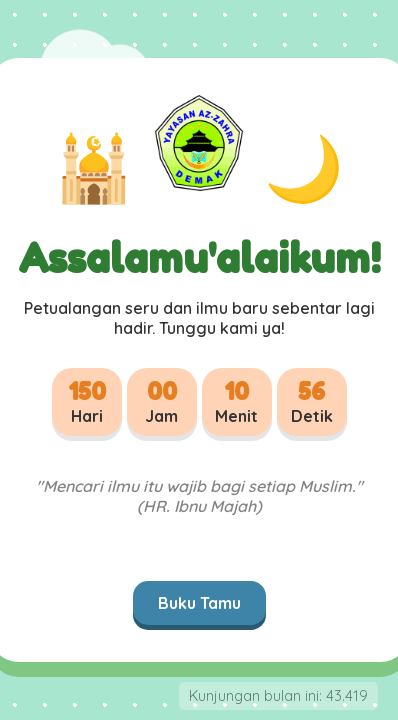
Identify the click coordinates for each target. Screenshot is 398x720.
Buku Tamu (199, 603)
